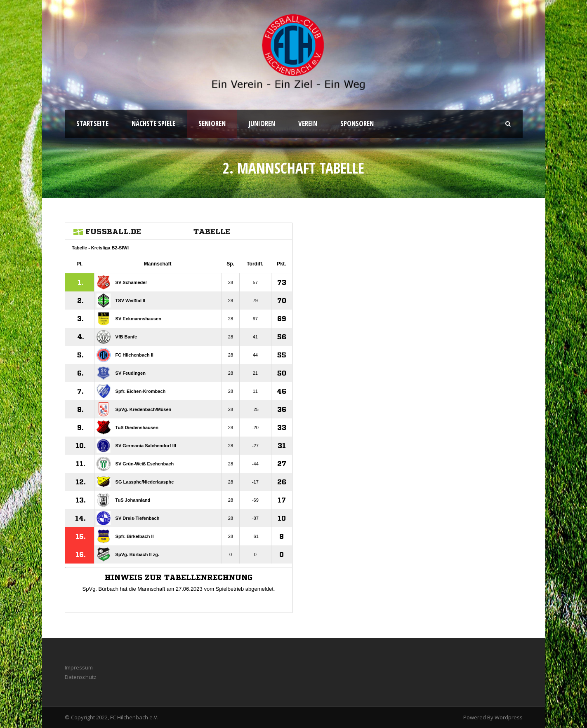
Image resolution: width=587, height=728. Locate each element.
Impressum (79, 667)
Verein (308, 123)
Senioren (212, 123)
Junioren (262, 123)
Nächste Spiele (153, 123)
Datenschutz (81, 677)
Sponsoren (357, 123)
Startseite (92, 123)
